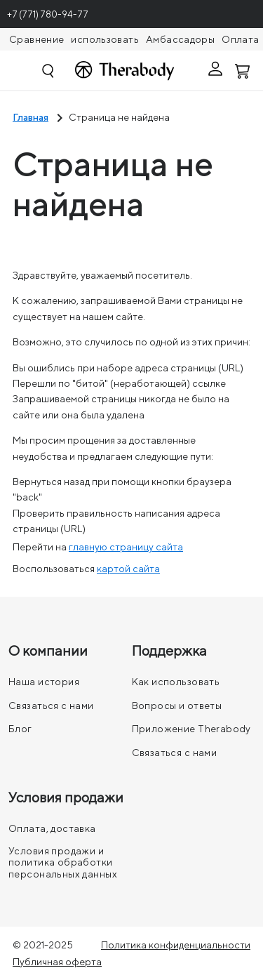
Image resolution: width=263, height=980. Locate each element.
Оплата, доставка (52, 828)
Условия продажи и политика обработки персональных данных (63, 862)
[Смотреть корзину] (243, 70)
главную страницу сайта (126, 547)
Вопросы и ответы (177, 706)
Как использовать (176, 682)
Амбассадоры (180, 39)
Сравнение (36, 39)
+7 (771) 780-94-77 (48, 14)
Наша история (44, 682)
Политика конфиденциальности (176, 945)
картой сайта (128, 569)
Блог (20, 729)
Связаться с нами (51, 706)
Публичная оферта (57, 962)
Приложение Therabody (191, 729)
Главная (31, 117)
